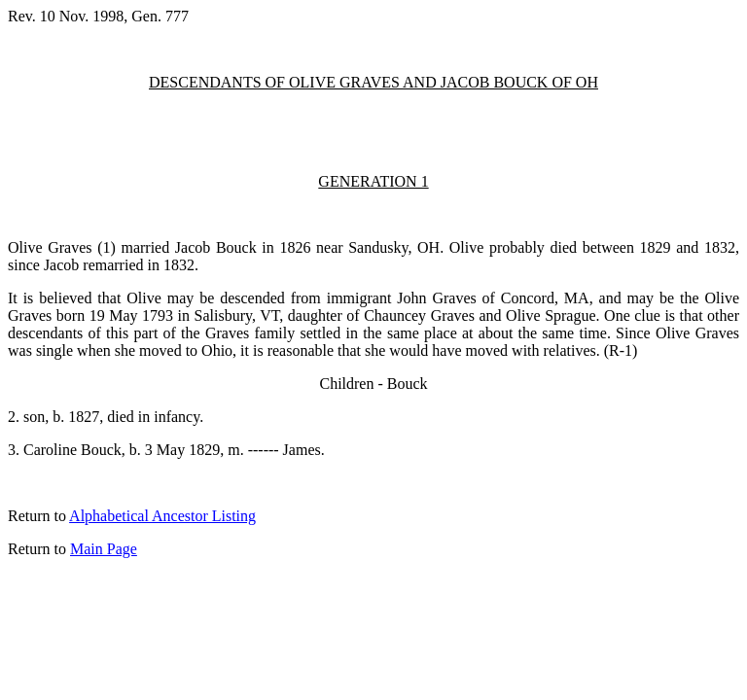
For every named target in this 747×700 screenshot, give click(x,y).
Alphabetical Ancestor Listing (162, 516)
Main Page (104, 549)
